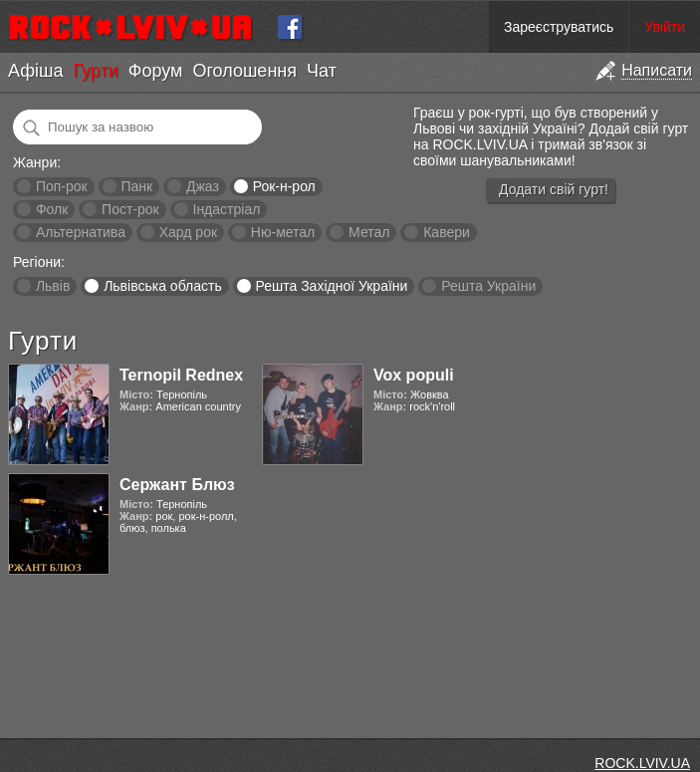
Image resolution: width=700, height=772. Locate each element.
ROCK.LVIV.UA (642, 763)
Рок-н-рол (284, 186)
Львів (53, 286)
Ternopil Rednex (181, 375)
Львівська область (163, 286)
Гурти (95, 71)
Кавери (447, 232)
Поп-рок (62, 186)
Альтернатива (81, 232)
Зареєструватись (559, 27)
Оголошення (244, 71)
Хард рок (188, 232)
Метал (369, 232)
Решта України (488, 286)
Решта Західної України (331, 286)
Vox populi (414, 375)
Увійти (665, 27)
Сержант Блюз (177, 485)
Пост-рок (130, 209)
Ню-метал (283, 232)
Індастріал (227, 209)
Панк (136, 186)
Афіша (35, 71)
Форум (156, 71)
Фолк (52, 209)
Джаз (203, 186)
